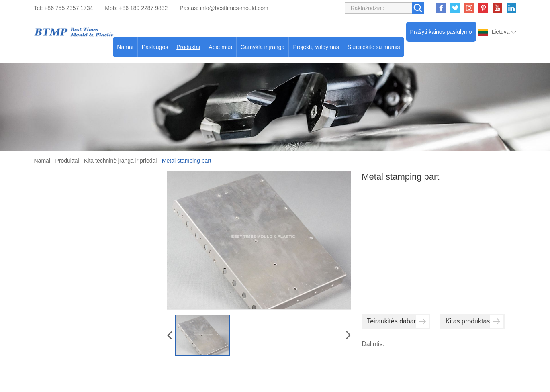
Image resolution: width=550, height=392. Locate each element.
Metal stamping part (187, 161)
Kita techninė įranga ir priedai (120, 161)
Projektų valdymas (316, 47)
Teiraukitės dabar (398, 321)
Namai (125, 47)
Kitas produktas (474, 321)
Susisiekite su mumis (374, 47)
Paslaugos (155, 47)
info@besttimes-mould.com (234, 8)
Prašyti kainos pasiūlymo (441, 32)
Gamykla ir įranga (263, 47)
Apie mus (220, 47)
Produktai (188, 47)
